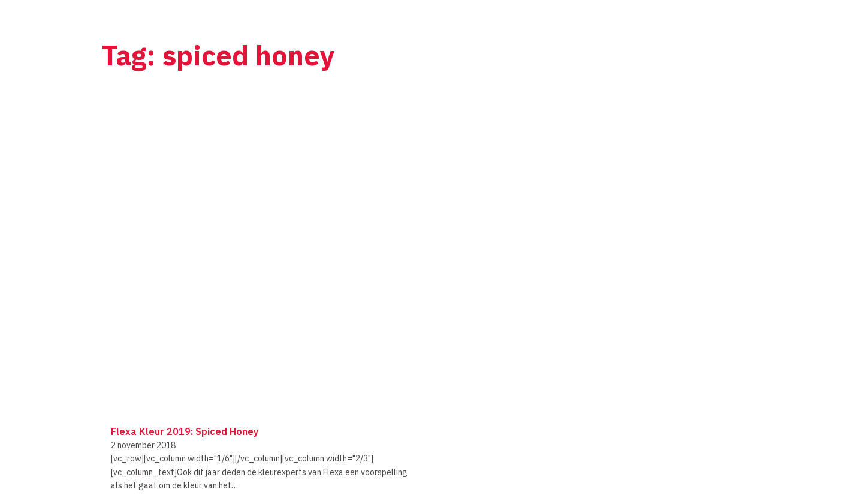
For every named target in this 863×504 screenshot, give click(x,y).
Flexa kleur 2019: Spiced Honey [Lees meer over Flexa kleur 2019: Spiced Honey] (185, 431)
